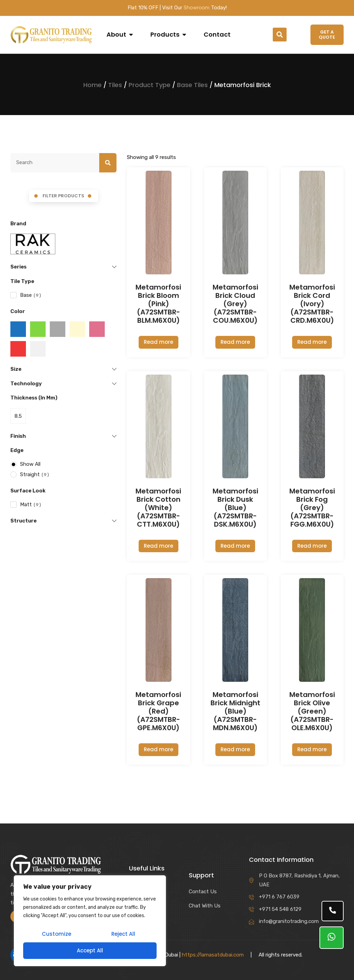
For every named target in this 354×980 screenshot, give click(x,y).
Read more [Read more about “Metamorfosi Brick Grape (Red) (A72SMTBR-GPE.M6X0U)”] (159, 749)
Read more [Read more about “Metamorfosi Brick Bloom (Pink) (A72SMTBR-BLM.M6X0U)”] (159, 342)
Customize (57, 934)
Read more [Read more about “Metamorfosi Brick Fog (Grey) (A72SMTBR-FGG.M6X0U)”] (312, 546)
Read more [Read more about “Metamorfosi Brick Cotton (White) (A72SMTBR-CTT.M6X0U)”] (159, 546)
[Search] (108, 163)
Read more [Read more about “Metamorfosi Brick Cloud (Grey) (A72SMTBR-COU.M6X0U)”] (235, 342)
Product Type (150, 85)
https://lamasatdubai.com (213, 955)
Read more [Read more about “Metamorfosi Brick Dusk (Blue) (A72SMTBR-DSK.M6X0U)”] (235, 546)
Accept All (90, 950)
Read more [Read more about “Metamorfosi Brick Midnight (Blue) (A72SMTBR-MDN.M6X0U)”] (235, 749)
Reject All (123, 934)
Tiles (115, 85)
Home (92, 85)
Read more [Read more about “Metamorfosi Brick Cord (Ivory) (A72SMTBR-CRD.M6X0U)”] (312, 342)
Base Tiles (192, 85)
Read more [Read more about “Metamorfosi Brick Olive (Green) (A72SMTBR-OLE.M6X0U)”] (312, 749)
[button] (280, 35)
